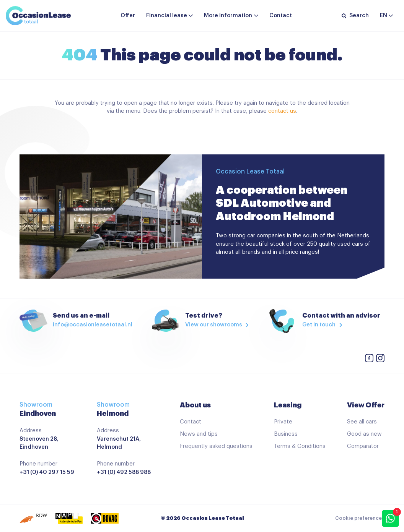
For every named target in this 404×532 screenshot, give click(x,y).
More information (228, 15)
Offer (128, 15)
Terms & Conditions (300, 446)
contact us (282, 111)
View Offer (366, 405)
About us (195, 405)
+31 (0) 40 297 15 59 (47, 472)
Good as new (364, 434)
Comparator (363, 446)
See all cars (362, 422)
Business (286, 434)
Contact (281, 15)
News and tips (199, 434)
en (384, 15)
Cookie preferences (360, 518)
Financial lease (167, 15)
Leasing (288, 405)
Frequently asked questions (216, 446)
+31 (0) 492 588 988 (124, 472)
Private (283, 422)
